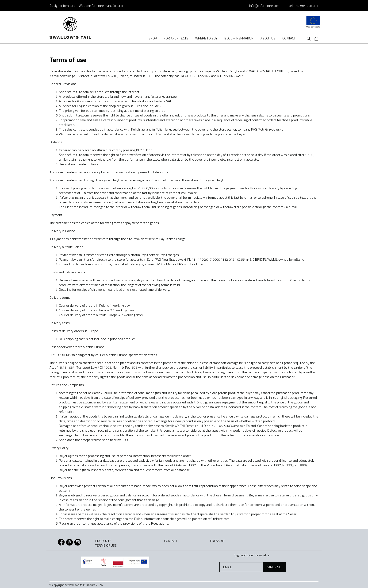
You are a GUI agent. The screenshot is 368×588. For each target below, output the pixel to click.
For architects (176, 38)
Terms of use (106, 545)
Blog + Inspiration (239, 38)
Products (103, 541)
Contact (289, 38)
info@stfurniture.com (264, 6)
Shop (153, 38)
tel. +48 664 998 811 (304, 6)
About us (268, 38)
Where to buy (206, 38)
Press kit (217, 541)
